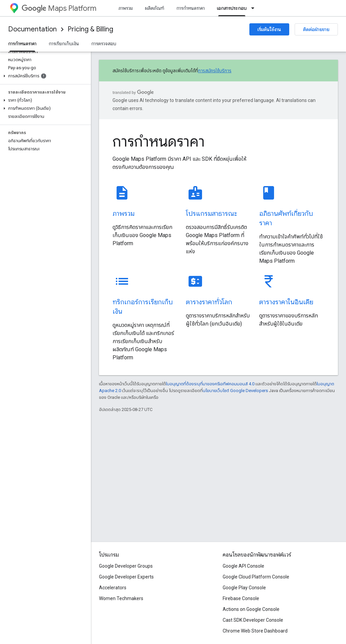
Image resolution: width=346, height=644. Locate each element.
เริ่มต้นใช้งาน (269, 29)
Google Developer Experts (126, 577)
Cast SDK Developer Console (253, 620)
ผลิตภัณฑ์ (155, 8)
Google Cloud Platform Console (256, 577)
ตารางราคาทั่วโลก (209, 302)
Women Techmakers (121, 598)
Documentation (32, 29)
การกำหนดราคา (191, 8)
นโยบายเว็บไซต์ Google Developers (235, 391)
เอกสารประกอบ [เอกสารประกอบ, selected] (232, 8)
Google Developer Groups (126, 566)
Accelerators (113, 588)
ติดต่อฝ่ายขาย (316, 29)
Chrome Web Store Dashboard (255, 631)
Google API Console (243, 566)
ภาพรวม (126, 8)
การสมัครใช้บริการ (215, 71)
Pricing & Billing (90, 29)
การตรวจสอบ (104, 44)
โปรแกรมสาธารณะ (212, 214)
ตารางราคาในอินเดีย (286, 302)
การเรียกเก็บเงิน (64, 44)
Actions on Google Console (251, 609)
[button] (44, 76)
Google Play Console (244, 588)
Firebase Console (241, 598)
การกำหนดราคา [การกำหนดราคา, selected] (22, 44)
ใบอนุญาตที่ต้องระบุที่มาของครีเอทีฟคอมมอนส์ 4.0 (210, 384)
